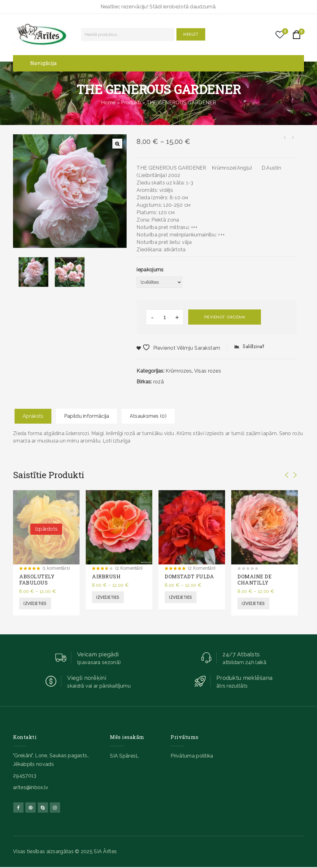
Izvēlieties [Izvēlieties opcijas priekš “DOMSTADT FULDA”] (181, 597)
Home (108, 103)
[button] (117, 144)
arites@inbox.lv (31, 787)
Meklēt (191, 34)
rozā (158, 382)
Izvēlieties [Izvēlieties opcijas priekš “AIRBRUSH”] (108, 597)
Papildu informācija (87, 416)
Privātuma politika (192, 756)
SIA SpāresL (124, 756)
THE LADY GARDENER (284, 138)
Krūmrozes (179, 371)
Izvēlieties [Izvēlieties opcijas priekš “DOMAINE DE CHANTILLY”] (253, 603)
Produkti (131, 103)
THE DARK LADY (293, 138)
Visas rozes (208, 371)
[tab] (33, 416)
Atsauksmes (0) (148, 416)
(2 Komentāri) (129, 568)
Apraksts (33, 416)
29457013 (25, 776)
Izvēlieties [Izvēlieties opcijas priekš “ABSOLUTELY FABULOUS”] (35, 603)
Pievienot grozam (225, 317)
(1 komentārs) (56, 568)
